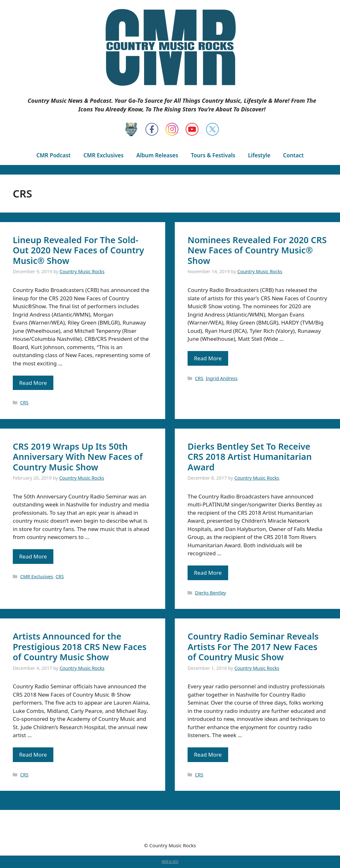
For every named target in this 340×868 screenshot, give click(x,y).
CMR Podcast (54, 155)
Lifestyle (259, 155)
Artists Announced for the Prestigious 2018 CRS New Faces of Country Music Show (80, 647)
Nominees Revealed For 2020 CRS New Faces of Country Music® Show (257, 250)
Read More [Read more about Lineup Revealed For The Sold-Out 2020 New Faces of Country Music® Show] (33, 383)
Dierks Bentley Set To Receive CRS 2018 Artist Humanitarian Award (250, 457)
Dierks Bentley (210, 593)
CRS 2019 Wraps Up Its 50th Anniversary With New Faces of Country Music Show (78, 457)
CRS (24, 403)
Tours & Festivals (213, 155)
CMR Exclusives (104, 155)
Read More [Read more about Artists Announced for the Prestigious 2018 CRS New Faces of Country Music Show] (33, 755)
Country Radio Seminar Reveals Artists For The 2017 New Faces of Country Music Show (253, 647)
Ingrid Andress (222, 378)
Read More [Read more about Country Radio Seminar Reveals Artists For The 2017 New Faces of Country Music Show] (208, 755)
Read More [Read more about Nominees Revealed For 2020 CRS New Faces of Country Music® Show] (208, 358)
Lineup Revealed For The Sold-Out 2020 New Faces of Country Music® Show (78, 250)
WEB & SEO (170, 862)
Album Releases (157, 155)
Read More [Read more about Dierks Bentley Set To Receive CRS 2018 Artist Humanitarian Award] (208, 573)
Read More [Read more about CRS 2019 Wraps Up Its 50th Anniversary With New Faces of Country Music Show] (33, 556)
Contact (293, 155)
